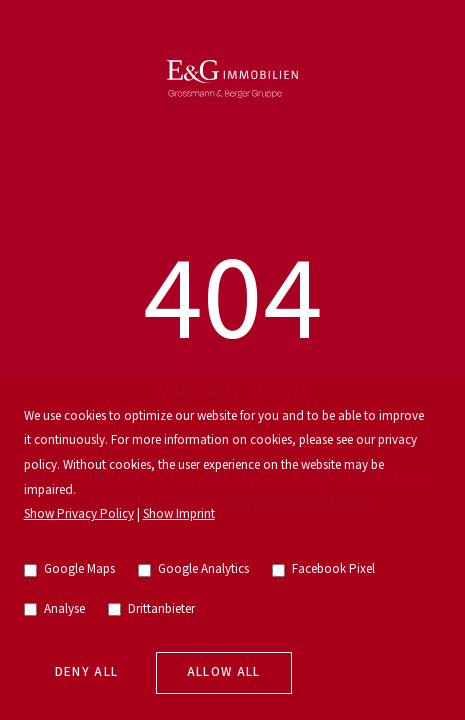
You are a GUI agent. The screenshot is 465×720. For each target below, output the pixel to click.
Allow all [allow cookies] (224, 672)
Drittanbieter (152, 609)
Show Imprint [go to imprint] (179, 514)
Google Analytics (194, 569)
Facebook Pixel (324, 569)
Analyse (55, 609)
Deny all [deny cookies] (87, 672)
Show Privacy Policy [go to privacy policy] (79, 514)
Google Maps (70, 569)
